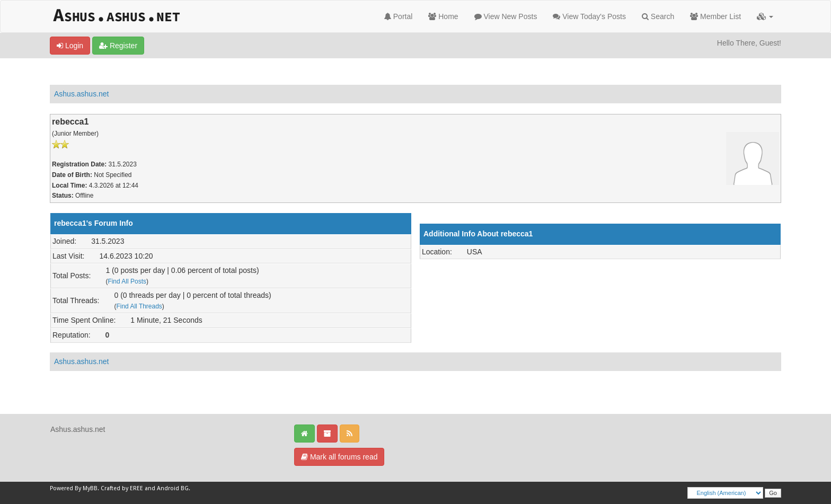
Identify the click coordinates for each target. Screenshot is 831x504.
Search (658, 16)
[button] (765, 16)
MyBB (90, 488)
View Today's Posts (589, 16)
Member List (715, 16)
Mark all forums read (339, 457)
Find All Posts (127, 281)
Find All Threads (139, 306)
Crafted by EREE (122, 488)
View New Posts (506, 16)
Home (443, 16)
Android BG (173, 488)
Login (70, 46)
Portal (398, 16)
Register (118, 46)
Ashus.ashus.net (82, 94)
